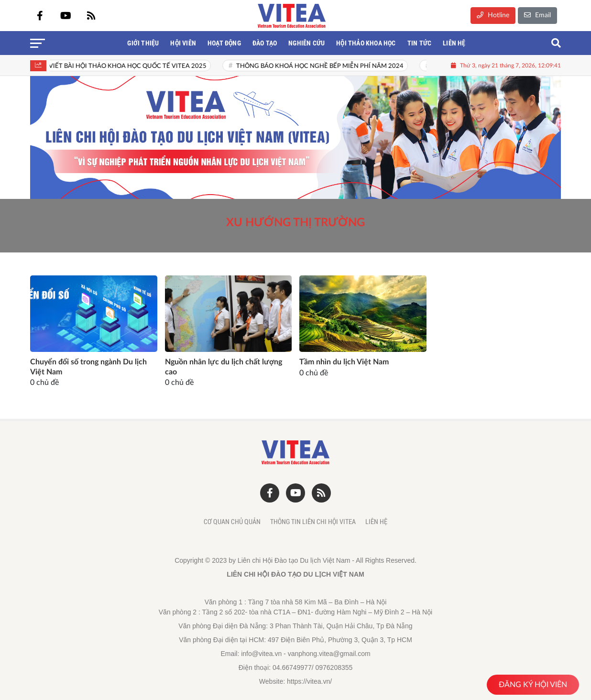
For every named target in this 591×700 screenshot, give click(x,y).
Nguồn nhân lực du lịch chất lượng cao (224, 367)
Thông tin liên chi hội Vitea (313, 522)
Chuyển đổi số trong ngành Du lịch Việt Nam (88, 367)
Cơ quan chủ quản (232, 522)
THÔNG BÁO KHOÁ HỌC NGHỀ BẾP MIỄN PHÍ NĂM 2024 (326, 66)
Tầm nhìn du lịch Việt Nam (344, 362)
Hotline (493, 15)
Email (537, 15)
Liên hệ (376, 522)
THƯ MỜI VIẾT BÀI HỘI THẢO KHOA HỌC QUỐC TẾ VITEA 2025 (119, 66)
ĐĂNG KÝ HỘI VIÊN (533, 685)
